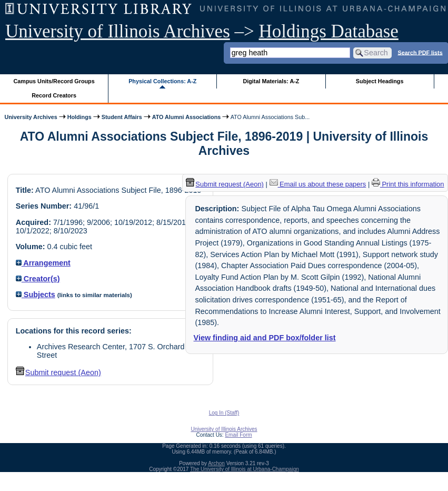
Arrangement (43, 263)
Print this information (408, 184)
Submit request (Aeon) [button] (58, 372)
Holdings (79, 117)
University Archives (31, 117)
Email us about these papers (318, 184)
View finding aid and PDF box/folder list (265, 338)
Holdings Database (329, 31)
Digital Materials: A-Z (271, 81)
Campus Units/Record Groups (54, 81)
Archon (216, 463)
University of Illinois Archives (118, 31)
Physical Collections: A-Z (162, 81)
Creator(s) (38, 279)
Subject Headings (380, 81)
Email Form (238, 435)
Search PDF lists (420, 52)
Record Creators (54, 95)
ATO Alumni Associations (187, 117)
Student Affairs (122, 117)
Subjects (36, 294)
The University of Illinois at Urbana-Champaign (245, 469)
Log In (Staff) (224, 413)
